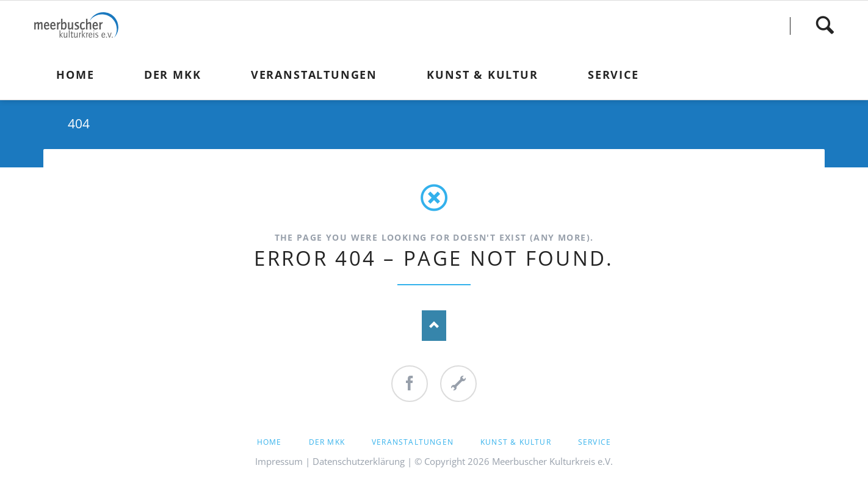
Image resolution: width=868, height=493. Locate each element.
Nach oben (434, 326)
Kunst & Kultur (516, 442)
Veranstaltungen (413, 442)
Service (595, 442)
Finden (825, 25)
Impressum (279, 461)
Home (269, 442)
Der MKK (327, 442)
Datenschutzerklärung (359, 461)
